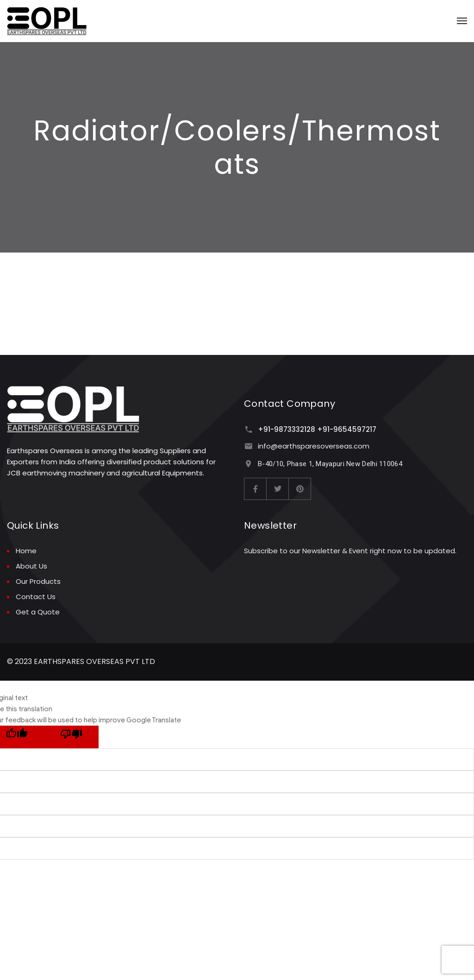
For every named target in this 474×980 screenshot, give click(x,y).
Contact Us (36, 597)
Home (26, 551)
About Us (31, 566)
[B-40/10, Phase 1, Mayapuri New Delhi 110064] (248, 464)
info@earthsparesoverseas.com (314, 446)
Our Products (38, 581)
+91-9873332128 (287, 429)
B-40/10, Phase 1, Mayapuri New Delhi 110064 (330, 464)
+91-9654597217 (347, 429)
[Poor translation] (71, 737)
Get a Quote (38, 612)
